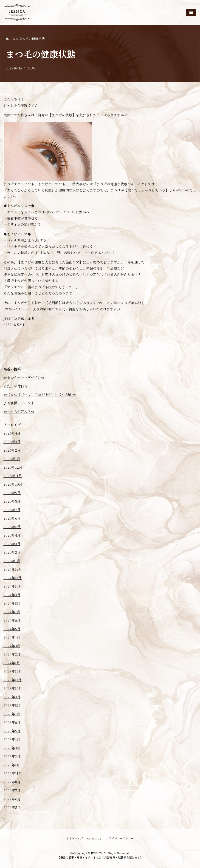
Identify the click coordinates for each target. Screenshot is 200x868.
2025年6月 (12, 519)
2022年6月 (12, 800)
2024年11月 (13, 578)
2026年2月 (12, 451)
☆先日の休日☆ (15, 387)
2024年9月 (12, 595)
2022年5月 (12, 808)
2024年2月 (12, 655)
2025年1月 (12, 561)
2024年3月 (12, 646)
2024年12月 (13, 570)
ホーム (11, 39)
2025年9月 (12, 493)
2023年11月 (13, 680)
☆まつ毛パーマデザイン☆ (24, 378)
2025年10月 (13, 485)
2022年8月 (12, 783)
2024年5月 (12, 629)
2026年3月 (12, 442)
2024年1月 (12, 663)
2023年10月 (13, 689)
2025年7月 (12, 510)
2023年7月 (12, 715)
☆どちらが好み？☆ (19, 412)
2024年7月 (12, 612)
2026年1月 (12, 459)
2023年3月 (12, 749)
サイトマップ (75, 839)
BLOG (31, 68)
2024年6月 (12, 621)
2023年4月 (12, 740)
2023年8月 (12, 706)
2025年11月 (13, 476)
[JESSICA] (17, 12)
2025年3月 (12, 544)
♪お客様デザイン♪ (19, 404)
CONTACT (94, 839)
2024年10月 (13, 587)
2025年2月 (12, 553)
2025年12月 (13, 468)
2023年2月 (12, 757)
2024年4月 (12, 638)
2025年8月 (12, 502)
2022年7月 (12, 791)
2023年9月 (12, 698)
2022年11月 (13, 774)
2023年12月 (13, 672)
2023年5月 (12, 732)
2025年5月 (12, 527)
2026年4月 (12, 434)
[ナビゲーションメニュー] (191, 12)
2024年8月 (12, 604)
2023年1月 (12, 766)
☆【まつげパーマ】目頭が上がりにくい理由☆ (40, 395)
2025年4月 (12, 536)
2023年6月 (12, 723)
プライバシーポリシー (120, 839)
